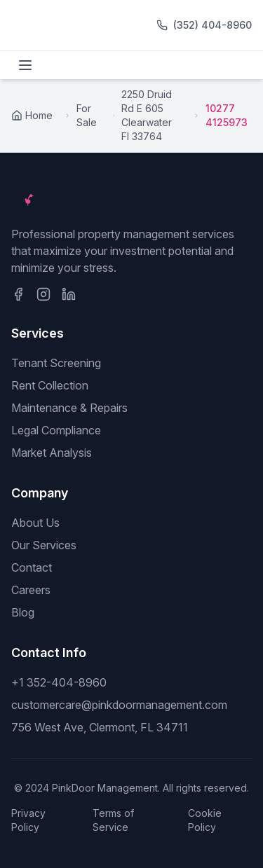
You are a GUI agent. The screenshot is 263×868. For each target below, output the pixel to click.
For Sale (87, 115)
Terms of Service (113, 820)
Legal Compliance (56, 430)
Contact (32, 567)
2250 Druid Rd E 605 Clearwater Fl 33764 (147, 115)
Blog (23, 612)
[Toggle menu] (25, 65)
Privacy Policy (28, 820)
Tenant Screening (56, 363)
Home (32, 115)
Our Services (44, 545)
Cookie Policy (205, 820)
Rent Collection (50, 385)
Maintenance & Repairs (69, 408)
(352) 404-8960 (213, 25)
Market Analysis (52, 453)
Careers (31, 590)
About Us (35, 523)
